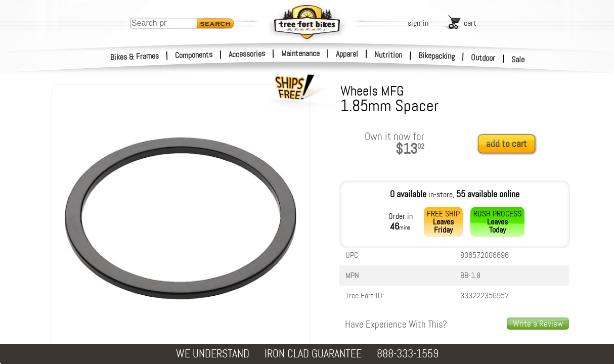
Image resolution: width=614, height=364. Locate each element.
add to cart (507, 144)
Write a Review (538, 324)
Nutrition (388, 55)
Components (194, 55)
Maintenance (300, 53)
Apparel (347, 54)
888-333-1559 (408, 354)
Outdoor (483, 58)
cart (470, 23)
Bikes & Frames (135, 57)
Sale (518, 60)
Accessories (247, 54)
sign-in (418, 23)
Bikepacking (437, 56)
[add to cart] (509, 144)
